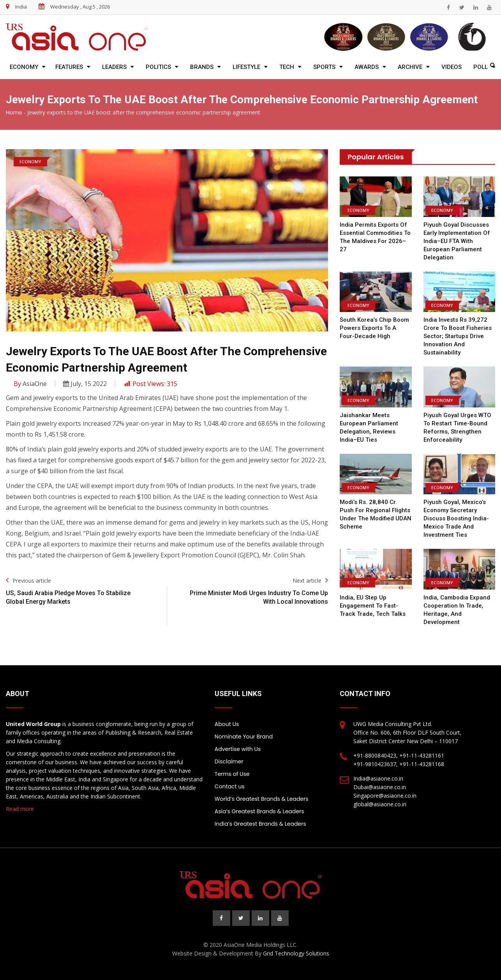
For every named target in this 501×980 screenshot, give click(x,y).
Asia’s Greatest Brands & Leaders (259, 811)
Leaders (114, 67)
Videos (452, 67)
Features (69, 67)
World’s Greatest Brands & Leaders (262, 799)
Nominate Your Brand (244, 737)
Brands (202, 67)
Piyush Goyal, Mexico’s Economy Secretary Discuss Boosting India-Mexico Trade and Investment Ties (456, 518)
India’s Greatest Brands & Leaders (260, 824)
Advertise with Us (238, 749)
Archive (410, 67)
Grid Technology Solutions (296, 953)
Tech (287, 67)
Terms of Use (232, 774)
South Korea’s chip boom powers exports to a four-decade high (374, 328)
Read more (20, 809)
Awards (367, 67)
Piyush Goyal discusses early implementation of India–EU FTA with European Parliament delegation (457, 241)
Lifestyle (246, 67)
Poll (481, 67)
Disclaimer (229, 761)
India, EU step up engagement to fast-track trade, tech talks (373, 606)
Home (14, 113)
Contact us (230, 786)
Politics (158, 67)
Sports (324, 67)
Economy (24, 67)
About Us (227, 724)
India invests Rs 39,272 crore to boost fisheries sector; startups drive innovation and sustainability (458, 336)
